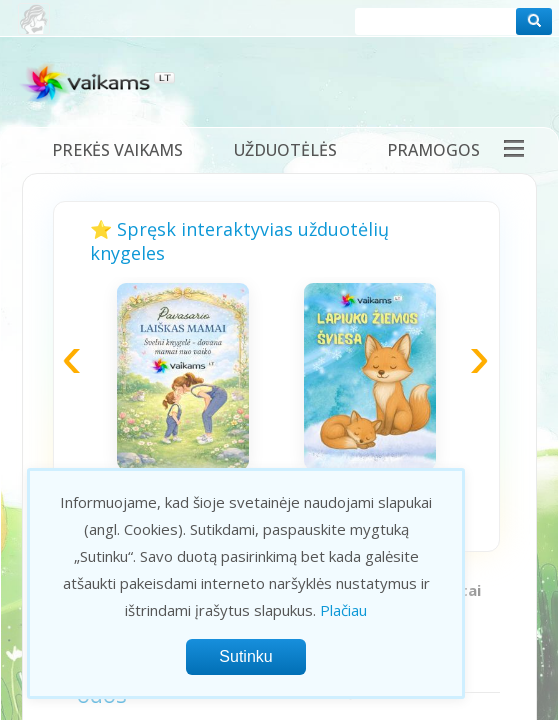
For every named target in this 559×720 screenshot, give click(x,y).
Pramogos (433, 150)
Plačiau (343, 610)
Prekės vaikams (117, 150)
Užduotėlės (285, 150)
